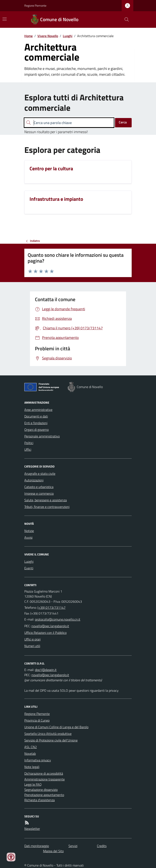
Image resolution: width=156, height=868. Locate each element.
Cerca (123, 122)
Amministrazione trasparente (45, 779)
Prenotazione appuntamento (44, 795)
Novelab (30, 754)
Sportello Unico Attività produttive (48, 734)
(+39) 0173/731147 (51, 607)
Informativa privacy (38, 760)
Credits (102, 846)
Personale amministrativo (42, 436)
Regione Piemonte (35, 5)
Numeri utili (32, 646)
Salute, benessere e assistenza (46, 500)
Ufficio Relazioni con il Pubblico (45, 633)
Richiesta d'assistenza (40, 800)
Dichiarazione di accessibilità (44, 773)
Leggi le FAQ (33, 784)
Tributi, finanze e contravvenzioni (47, 507)
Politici (29, 443)
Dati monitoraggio (37, 846)
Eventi (29, 568)
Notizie (29, 531)
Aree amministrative (38, 410)
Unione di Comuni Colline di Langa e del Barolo (56, 727)
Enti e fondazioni (36, 423)
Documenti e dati (36, 416)
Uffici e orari (32, 639)
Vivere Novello (48, 36)
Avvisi (28, 537)
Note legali (32, 767)
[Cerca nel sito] (125, 19)
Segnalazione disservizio (41, 790)
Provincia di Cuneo (37, 720)
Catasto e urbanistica (39, 487)
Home (28, 36)
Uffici (28, 449)
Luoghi (68, 36)
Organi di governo (37, 430)
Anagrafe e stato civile (40, 474)
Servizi (73, 846)
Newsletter (32, 829)
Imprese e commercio (39, 493)
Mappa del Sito (53, 851)
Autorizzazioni (34, 480)
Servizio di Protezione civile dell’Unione (51, 740)
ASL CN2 (31, 747)
